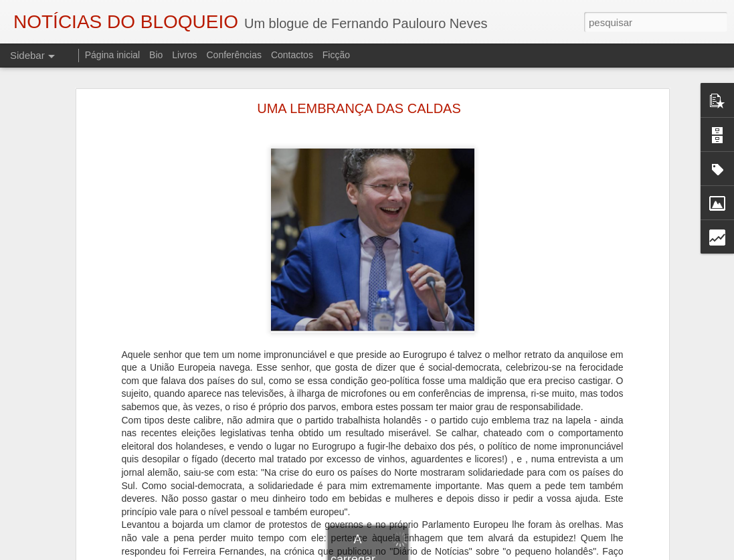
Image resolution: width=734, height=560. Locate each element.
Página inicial (113, 55)
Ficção (336, 55)
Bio (156, 55)
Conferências (234, 55)
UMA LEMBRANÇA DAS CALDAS (359, 108)
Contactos (292, 55)
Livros (184, 55)
